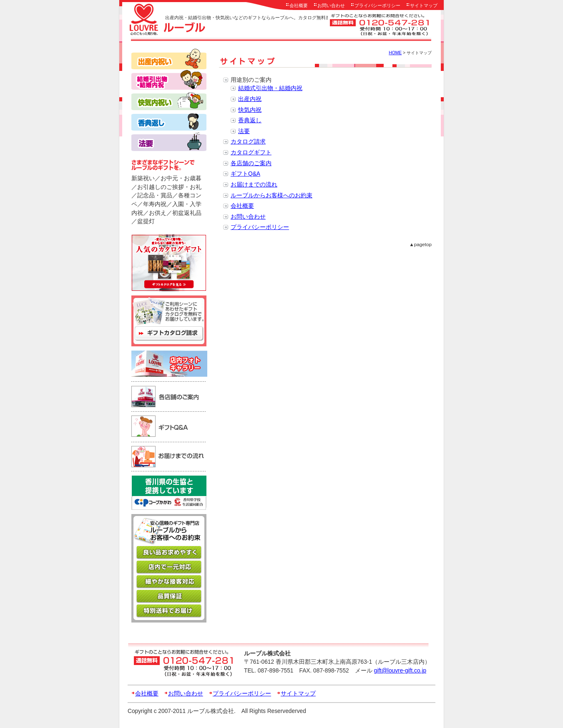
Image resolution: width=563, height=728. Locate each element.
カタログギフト (251, 152)
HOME (395, 53)
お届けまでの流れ (254, 185)
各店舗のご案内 (251, 163)
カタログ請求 (248, 142)
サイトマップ (424, 5)
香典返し (250, 120)
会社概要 (299, 5)
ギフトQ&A (245, 174)
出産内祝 (250, 99)
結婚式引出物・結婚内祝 (270, 88)
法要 (244, 131)
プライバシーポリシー (377, 5)
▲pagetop (420, 244)
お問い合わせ (331, 5)
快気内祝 (250, 110)
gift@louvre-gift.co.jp (400, 671)
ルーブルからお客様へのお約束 (271, 195)
